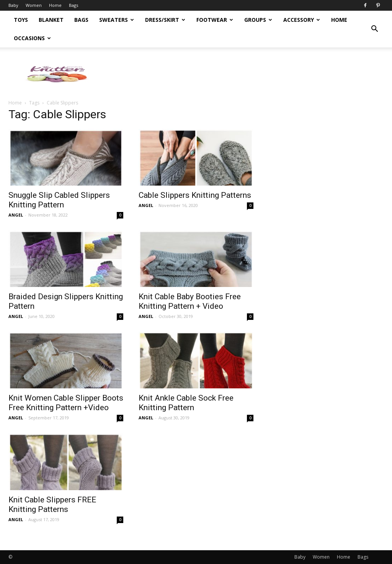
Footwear (215, 20)
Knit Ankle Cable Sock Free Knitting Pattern (186, 403)
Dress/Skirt (165, 20)
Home (55, 5)
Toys (21, 20)
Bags (73, 5)
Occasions (32, 38)
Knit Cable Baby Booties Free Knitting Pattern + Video (190, 301)
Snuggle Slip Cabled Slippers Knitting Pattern (59, 200)
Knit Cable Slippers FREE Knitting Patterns (52, 505)
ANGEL (16, 215)
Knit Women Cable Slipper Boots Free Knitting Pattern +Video (66, 403)
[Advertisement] (244, 74)
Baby (13, 5)
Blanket (51, 20)
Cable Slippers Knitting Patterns (195, 195)
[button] (374, 29)
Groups (258, 20)
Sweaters (117, 20)
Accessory (302, 20)
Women (34, 5)
